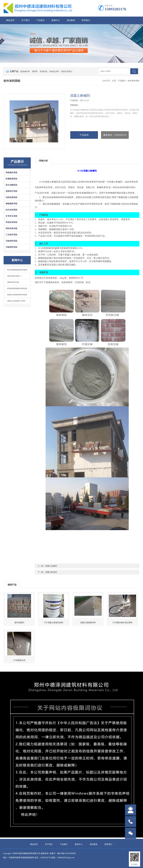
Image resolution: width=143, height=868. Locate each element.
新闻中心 (56, 20)
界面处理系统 (12, 222)
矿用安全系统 (12, 216)
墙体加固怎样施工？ (15, 276)
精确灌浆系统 (12, 204)
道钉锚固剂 (19, 623)
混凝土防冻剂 (51, 572)
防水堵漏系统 (12, 185)
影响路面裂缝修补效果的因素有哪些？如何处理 (19, 288)
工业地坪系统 (12, 235)
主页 (114, 81)
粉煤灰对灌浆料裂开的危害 (17, 295)
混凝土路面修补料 (88, 623)
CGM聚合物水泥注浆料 (122, 623)
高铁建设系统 (12, 173)
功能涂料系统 (12, 241)
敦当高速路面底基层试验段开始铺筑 (19, 270)
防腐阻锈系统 (12, 179)
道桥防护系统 (12, 191)
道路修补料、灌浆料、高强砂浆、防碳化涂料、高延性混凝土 (46, 71)
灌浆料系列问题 (13, 282)
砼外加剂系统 (134, 81)
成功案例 (71, 20)
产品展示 (41, 20)
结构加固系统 (12, 197)
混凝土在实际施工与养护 (16, 301)
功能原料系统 (12, 247)
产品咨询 (84, 135)
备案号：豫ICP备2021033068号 (63, 853)
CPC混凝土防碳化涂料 (54, 623)
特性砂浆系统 (12, 228)
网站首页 (10, 20)
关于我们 (25, 20)
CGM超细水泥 (19, 660)
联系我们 (86, 20)
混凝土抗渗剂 (51, 566)
